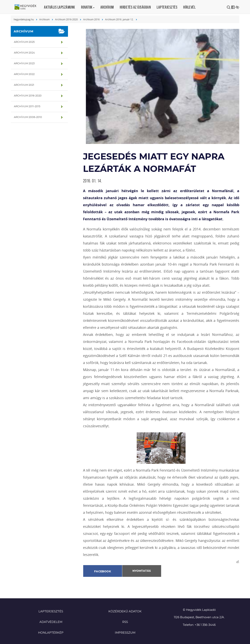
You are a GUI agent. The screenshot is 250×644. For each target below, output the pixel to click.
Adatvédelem (51, 622)
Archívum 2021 (24, 85)
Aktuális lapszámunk (60, 7)
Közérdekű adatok (125, 611)
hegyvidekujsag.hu (24, 19)
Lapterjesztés (167, 7)
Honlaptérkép (51, 633)
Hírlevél (189, 7)
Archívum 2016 (91, 19)
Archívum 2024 (24, 53)
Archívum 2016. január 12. (119, 19)
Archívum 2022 (24, 74)
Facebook (103, 572)
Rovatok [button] (88, 7)
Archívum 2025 (24, 42)
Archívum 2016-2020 (66, 19)
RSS (125, 622)
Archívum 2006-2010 (28, 117)
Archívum (107, 7)
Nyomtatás (142, 571)
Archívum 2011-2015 (27, 107)
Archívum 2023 (24, 64)
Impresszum (125, 633)
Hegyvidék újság (27, 7)
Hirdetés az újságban (135, 7)
